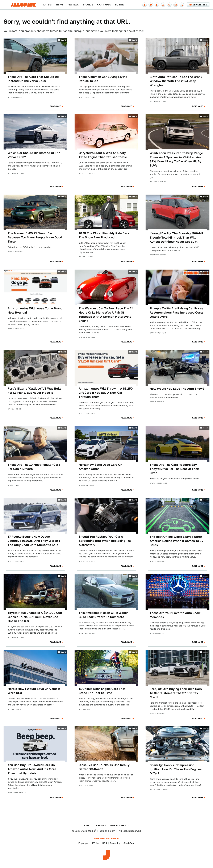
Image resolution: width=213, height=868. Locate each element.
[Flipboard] (157, 5)
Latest (48, 5)
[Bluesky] (151, 5)
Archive (101, 825)
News (60, 5)
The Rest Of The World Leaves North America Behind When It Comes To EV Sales (177, 541)
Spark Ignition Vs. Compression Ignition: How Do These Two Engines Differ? (176, 769)
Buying (120, 5)
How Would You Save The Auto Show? (177, 389)
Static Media (88, 831)
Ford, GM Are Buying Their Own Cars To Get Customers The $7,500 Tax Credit (176, 693)
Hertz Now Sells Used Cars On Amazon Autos (100, 467)
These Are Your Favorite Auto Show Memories (175, 615)
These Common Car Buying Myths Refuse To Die (103, 79)
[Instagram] (176, 5)
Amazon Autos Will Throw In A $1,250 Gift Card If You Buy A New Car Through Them (106, 393)
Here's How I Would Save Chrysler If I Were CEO (35, 691)
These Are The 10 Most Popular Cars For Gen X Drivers (34, 467)
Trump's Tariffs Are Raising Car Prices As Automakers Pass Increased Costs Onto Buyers (177, 313)
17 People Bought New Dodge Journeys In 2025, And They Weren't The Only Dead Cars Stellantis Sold (34, 541)
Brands (88, 5)
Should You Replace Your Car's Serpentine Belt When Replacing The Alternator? (105, 541)
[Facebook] (145, 5)
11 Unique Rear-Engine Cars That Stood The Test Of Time (102, 691)
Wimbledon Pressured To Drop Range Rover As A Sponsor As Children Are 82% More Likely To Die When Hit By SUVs (176, 159)
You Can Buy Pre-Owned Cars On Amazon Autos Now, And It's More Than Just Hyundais (32, 769)
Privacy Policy (120, 825)
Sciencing (115, 843)
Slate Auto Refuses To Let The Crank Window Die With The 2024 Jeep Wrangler (176, 81)
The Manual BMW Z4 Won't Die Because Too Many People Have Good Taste (35, 237)
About (88, 825)
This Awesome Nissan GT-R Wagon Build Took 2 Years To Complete (104, 615)
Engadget (83, 843)
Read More (55, 106)
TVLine (95, 843)
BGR (105, 843)
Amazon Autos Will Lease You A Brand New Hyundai (35, 310)
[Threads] (169, 5)
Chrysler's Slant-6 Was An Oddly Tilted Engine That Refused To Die (103, 155)
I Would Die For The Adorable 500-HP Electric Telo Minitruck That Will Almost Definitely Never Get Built (176, 238)
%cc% (63, 40)
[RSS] (182, 5)
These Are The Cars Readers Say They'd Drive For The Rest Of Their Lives (174, 469)
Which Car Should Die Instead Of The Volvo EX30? (34, 155)
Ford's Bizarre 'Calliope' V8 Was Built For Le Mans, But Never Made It (34, 391)
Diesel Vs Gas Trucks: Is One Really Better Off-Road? (104, 767)
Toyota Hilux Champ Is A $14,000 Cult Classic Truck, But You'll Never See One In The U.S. (35, 617)
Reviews (73, 5)
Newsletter (198, 5)
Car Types (104, 5)
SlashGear (129, 843)
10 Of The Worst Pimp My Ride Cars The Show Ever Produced (104, 235)
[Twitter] (163, 5)
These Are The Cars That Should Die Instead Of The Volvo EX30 (34, 79)
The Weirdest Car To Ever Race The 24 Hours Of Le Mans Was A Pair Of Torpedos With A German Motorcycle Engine (106, 315)
